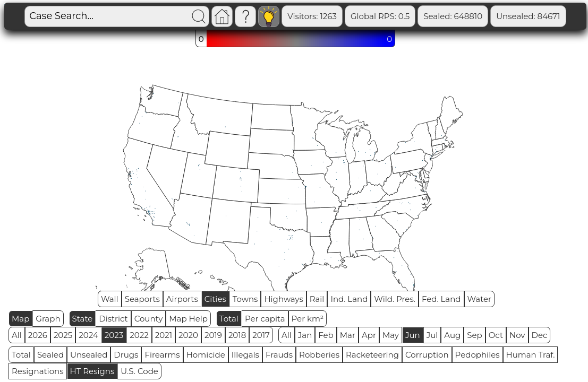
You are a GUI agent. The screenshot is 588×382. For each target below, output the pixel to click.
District (113, 319)
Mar (348, 335)
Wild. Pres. (395, 299)
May (391, 335)
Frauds (279, 355)
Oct (496, 335)
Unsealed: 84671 (528, 16)
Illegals (245, 355)
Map (20, 319)
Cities (215, 299)
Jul (432, 335)
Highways (283, 299)
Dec (540, 335)
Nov (517, 335)
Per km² (308, 319)
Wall (110, 299)
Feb (326, 335)
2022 (139, 335)
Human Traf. (531, 355)
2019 (213, 335)
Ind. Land (349, 299)
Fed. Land (441, 299)
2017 (261, 335)
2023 (114, 335)
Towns (245, 299)
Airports (182, 299)
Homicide (206, 355)
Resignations (38, 371)
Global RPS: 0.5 (380, 16)
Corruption (427, 355)
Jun (413, 335)
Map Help (188, 319)
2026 (38, 335)
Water (480, 299)
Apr (369, 335)
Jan (305, 335)
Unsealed (89, 355)
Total (229, 319)
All (17, 335)
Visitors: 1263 (312, 16)
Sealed (50, 355)
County (149, 319)
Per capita (265, 319)
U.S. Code (139, 371)
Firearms (162, 355)
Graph (48, 319)
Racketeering (372, 355)
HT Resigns (92, 371)
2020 (188, 335)
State (83, 319)
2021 (164, 335)
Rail (317, 299)
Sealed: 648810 (453, 16)
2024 (88, 335)
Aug (452, 335)
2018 (237, 335)
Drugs (126, 355)
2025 (63, 335)
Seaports (142, 299)
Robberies (319, 355)
